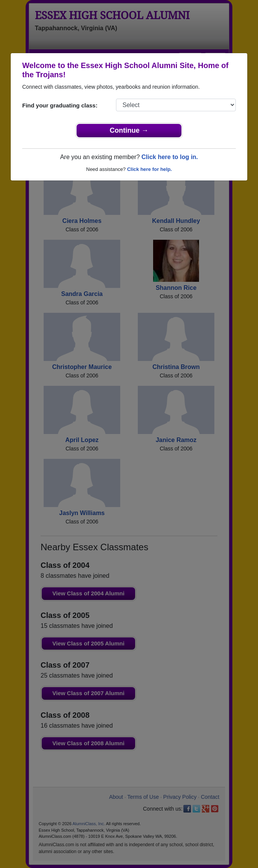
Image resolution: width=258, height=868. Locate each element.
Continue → (129, 130)
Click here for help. (149, 169)
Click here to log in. (170, 157)
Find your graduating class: (60, 105)
